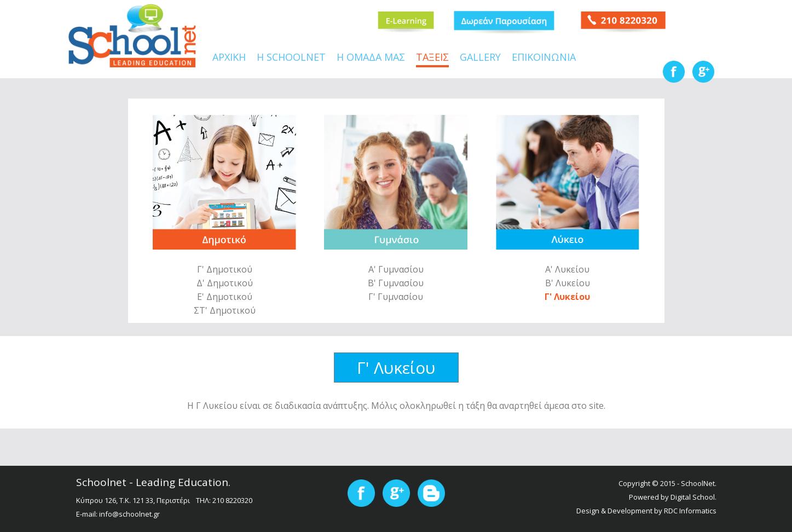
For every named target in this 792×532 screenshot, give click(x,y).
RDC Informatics (690, 511)
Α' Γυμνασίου (396, 269)
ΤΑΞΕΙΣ (432, 58)
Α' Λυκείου (567, 269)
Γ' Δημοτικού (225, 269)
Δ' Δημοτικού (225, 283)
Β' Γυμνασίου (396, 283)
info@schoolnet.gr (129, 514)
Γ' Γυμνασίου (396, 297)
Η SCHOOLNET (291, 58)
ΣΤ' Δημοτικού (225, 310)
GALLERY (480, 58)
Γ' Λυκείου (567, 297)
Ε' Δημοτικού (225, 297)
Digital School (693, 497)
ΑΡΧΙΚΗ (229, 58)
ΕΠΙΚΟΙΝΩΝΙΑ (544, 58)
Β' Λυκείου (568, 283)
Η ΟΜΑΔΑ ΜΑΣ (371, 58)
